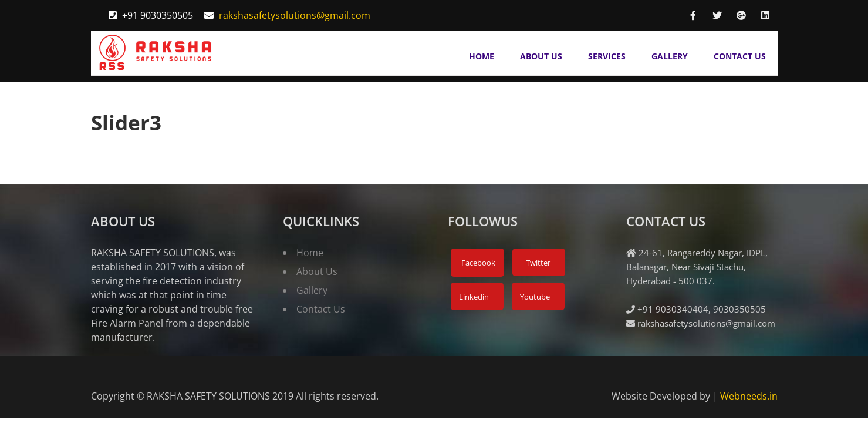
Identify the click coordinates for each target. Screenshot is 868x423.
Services (607, 56)
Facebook (477, 263)
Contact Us (740, 56)
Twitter (537, 263)
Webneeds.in (749, 396)
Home (482, 56)
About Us (541, 56)
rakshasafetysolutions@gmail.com (295, 15)
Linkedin (473, 297)
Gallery (670, 56)
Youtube (534, 297)
